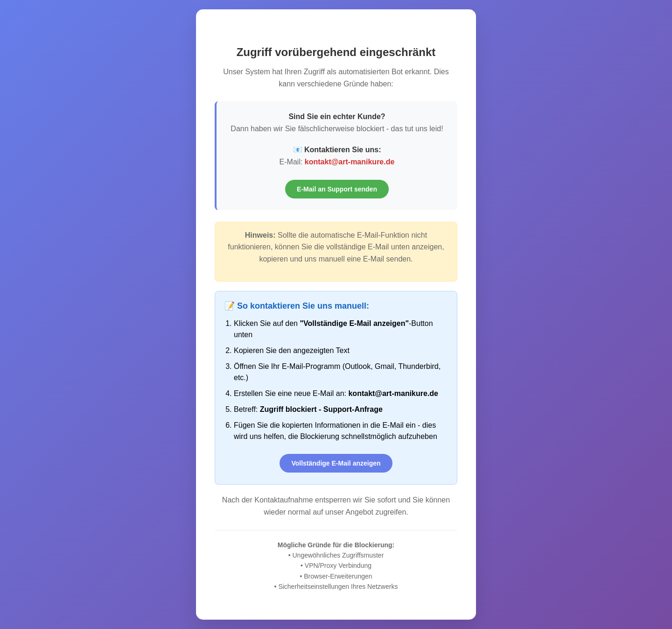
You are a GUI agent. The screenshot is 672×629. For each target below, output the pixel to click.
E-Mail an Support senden (337, 189)
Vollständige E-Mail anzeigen (336, 463)
